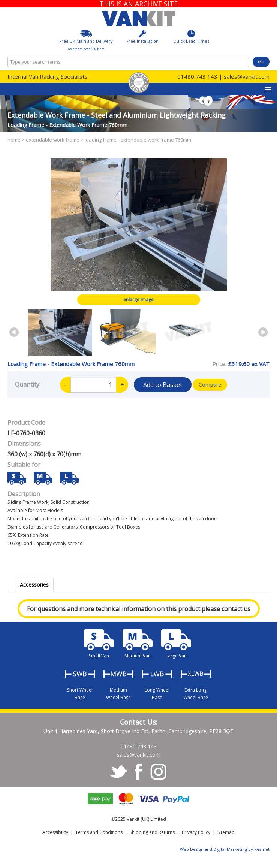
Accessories (34, 585)
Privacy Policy (196, 832)
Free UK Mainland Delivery (86, 40)
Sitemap (226, 832)
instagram (159, 772)
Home (14, 140)
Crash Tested (138, 83)
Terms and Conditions (99, 832)
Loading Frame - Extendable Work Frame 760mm (138, 140)
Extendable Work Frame (53, 140)
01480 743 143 (197, 76)
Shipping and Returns (152, 832)
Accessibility (55, 832)
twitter (118, 772)
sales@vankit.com (247, 76)
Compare (210, 385)
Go (261, 62)
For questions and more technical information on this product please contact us (139, 609)
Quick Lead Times (191, 37)
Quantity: (28, 384)
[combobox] (128, 62)
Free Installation (142, 37)
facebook (139, 772)
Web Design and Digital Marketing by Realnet (225, 849)
